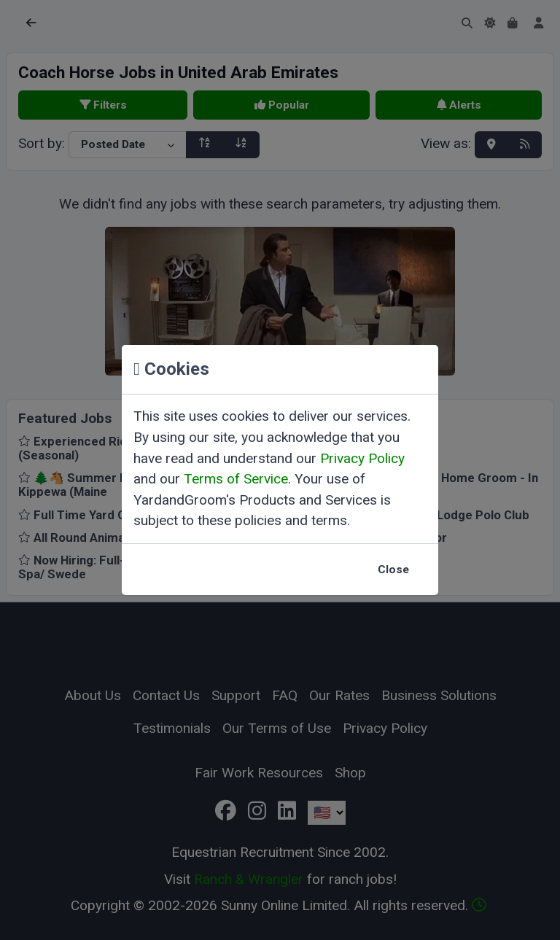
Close (393, 570)
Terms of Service (236, 479)
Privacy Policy (362, 458)
